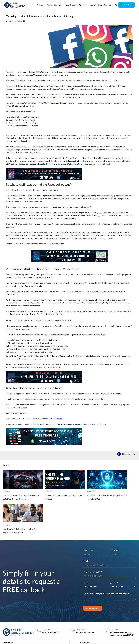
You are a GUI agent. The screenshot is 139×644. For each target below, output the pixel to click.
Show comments (129, 454)
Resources (37, 614)
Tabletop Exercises (11, 619)
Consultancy (8, 623)
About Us (37, 623)
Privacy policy (86, 641)
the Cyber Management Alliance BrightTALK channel (85, 424)
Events (6, 627)
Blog (35, 619)
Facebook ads (74, 161)
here (25, 413)
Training (6, 614)
